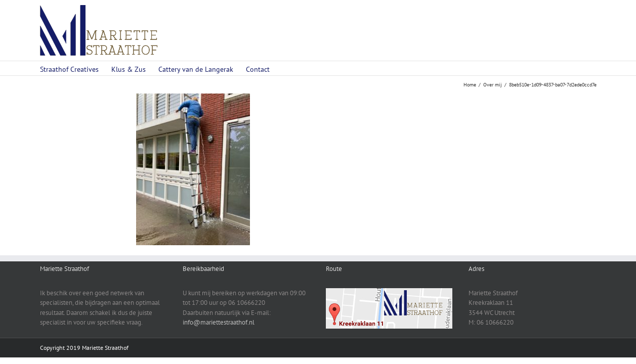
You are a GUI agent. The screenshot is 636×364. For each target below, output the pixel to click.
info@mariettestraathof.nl (219, 322)
